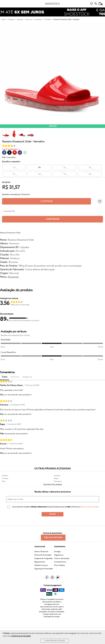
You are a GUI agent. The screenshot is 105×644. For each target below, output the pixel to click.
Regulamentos (40, 562)
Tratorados (58, 481)
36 (90, 168)
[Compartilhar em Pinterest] (15, 153)
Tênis (4, 481)
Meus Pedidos (60, 565)
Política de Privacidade (43, 555)
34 (39, 167)
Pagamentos (59, 555)
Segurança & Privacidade (44, 569)
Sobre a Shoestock (41, 552)
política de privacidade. (21, 636)
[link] (4, 153)
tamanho (11, 162)
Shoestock (13, 277)
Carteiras (57, 476)
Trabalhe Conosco (41, 565)
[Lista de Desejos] (92, 4)
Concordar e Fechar (55, 641)
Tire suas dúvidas (53, 538)
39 (65, 174)
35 (65, 168)
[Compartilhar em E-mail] (20, 153)
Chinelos (5, 479)
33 (14, 168)
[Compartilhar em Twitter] (9, 153)
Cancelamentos (60, 562)
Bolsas (56, 479)
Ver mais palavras (53, 485)
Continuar (52, 219)
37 (14, 174)
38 (39, 174)
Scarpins (5, 476)
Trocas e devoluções (62, 558)
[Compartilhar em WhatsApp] (25, 153)
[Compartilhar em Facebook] (4, 153)
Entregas (57, 552)
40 (90, 174)
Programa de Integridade (43, 558)
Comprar (47, 201)
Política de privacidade (90, 507)
